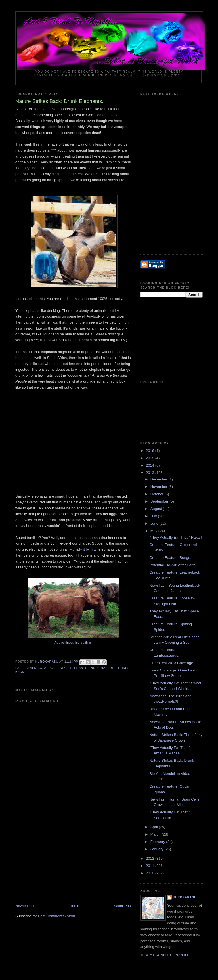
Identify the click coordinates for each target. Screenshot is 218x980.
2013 (151, 473)
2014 (151, 465)
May (154, 531)
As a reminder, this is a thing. (73, 643)
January (158, 849)
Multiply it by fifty (83, 549)
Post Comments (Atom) (57, 916)
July (154, 516)
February (158, 842)
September (160, 501)
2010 (151, 873)
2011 (151, 866)
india (94, 668)
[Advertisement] (58, 864)
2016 (151, 451)
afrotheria (55, 668)
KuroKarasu (185, 897)
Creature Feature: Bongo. (170, 558)
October (158, 494)
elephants (78, 668)
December (160, 479)
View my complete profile (165, 955)
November (160, 487)
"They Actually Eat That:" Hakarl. (176, 537)
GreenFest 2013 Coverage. (172, 663)
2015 (151, 458)
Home (75, 906)
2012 (151, 858)
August (157, 509)
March (156, 834)
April (155, 827)
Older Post (123, 906)
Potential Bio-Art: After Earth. (173, 565)
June (155, 523)
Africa (36, 668)
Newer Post (25, 906)
